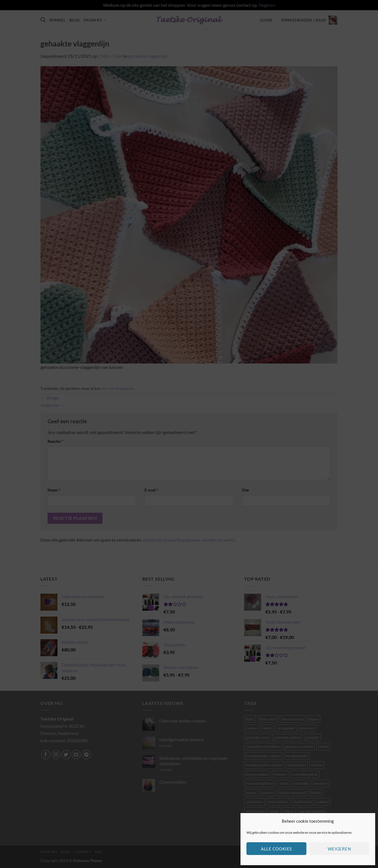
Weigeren (339, 849)
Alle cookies (276, 849)
